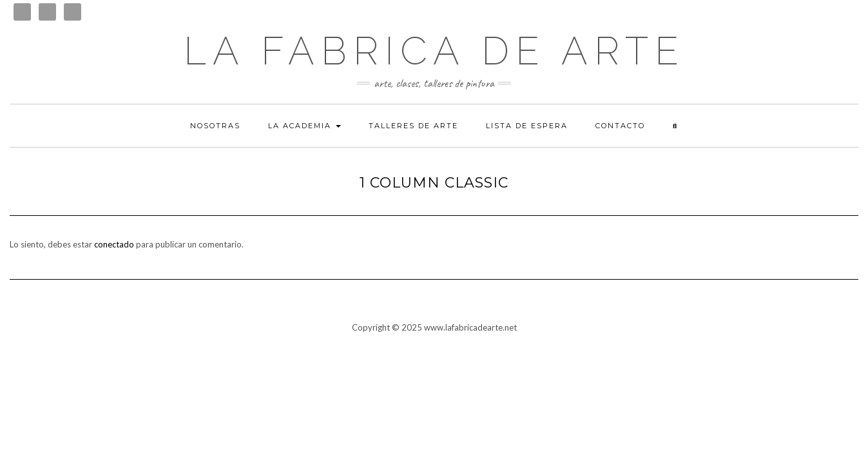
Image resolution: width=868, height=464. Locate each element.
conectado (114, 244)
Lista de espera (527, 126)
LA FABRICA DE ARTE (434, 51)
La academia (304, 126)
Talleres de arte (413, 126)
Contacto (620, 126)
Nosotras (215, 126)
